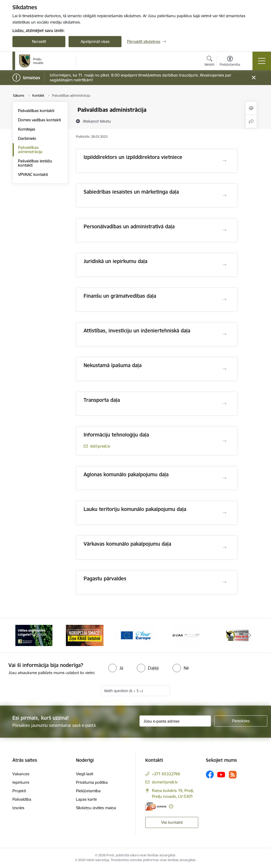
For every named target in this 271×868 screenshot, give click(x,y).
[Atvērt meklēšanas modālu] (209, 62)
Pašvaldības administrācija (30, 150)
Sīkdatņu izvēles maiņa (96, 808)
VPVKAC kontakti (33, 174)
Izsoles (18, 808)
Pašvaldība (22, 799)
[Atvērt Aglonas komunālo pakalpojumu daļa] (224, 478)
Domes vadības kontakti (39, 120)
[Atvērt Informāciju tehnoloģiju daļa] (224, 441)
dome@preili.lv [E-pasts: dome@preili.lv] (165, 782)
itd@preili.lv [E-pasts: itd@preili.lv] (100, 446)
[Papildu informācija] (171, 806)
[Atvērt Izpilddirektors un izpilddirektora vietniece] (224, 161)
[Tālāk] (250, 635)
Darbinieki (27, 138)
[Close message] (254, 78)
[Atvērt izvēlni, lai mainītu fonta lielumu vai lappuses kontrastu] (230, 62)
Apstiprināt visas (95, 41)
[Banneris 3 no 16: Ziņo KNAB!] (135, 635)
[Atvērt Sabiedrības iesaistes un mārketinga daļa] (224, 195)
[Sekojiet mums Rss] (233, 775)
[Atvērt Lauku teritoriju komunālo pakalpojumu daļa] (224, 513)
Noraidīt (39, 41)
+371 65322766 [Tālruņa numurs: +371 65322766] (166, 774)
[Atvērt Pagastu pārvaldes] (224, 582)
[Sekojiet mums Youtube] (221, 774)
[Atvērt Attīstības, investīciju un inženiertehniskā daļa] (224, 334)
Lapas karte (86, 799)
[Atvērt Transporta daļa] (224, 404)
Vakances (21, 774)
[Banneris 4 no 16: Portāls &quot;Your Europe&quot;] (186, 635)
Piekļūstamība (88, 791)
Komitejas (27, 129)
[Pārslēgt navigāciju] (262, 61)
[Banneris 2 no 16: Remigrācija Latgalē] (85, 635)
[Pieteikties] (241, 721)
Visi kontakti (172, 822)
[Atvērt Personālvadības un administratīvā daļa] (224, 230)
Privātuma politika (92, 782)
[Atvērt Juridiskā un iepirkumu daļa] (224, 265)
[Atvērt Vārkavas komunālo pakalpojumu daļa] (224, 547)
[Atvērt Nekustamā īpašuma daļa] (224, 369)
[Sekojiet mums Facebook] (210, 774)
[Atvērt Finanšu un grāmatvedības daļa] (224, 300)
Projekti (19, 791)
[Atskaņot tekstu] (97, 121)
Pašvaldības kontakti (36, 111)
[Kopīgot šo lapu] (251, 121)
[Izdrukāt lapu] (251, 108)
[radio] (116, 668)
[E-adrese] (156, 806)
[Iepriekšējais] (21, 635)
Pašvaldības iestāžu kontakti (35, 163)
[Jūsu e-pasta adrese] (175, 721)
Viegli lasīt (85, 774)
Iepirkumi (21, 782)
